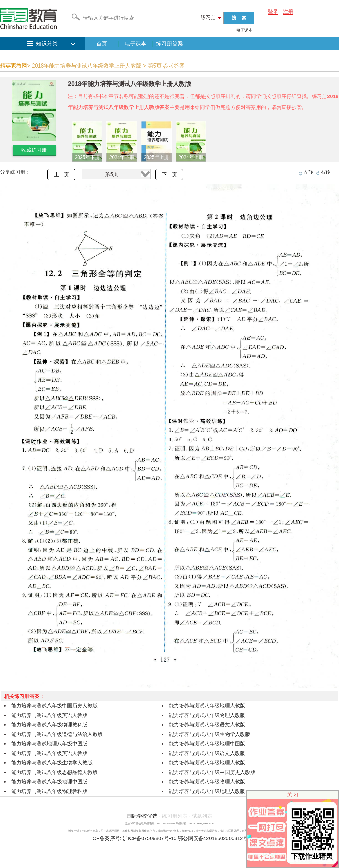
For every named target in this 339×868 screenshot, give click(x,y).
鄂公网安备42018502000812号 (213, 838)
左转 (308, 172)
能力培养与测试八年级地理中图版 (207, 744)
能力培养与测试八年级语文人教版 (207, 725)
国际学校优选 (142, 816)
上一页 (62, 174)
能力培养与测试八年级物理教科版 (49, 725)
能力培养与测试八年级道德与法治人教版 (57, 734)
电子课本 (244, 30)
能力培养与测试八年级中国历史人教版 (54, 706)
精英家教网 (14, 66)
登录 (273, 11)
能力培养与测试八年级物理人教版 (207, 715)
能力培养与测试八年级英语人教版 (49, 715)
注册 (288, 11)
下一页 (169, 174)
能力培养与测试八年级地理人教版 (207, 706)
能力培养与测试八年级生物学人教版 (210, 734)
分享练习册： (15, 172)
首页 (102, 44)
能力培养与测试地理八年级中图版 (49, 744)
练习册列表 (175, 816)
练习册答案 (169, 44)
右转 (325, 172)
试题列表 (202, 816)
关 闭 (293, 795)
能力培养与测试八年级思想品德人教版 (54, 772)
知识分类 (47, 44)
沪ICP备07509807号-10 (149, 838)
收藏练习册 (34, 150)
